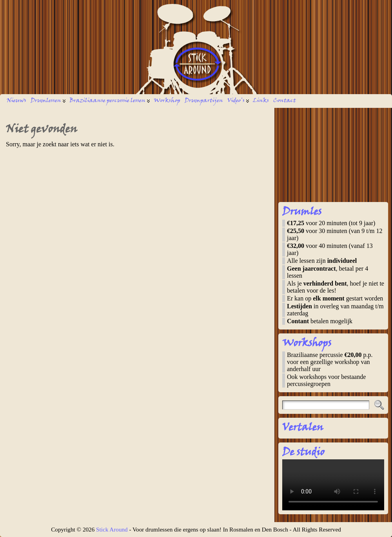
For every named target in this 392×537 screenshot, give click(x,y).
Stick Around (112, 529)
